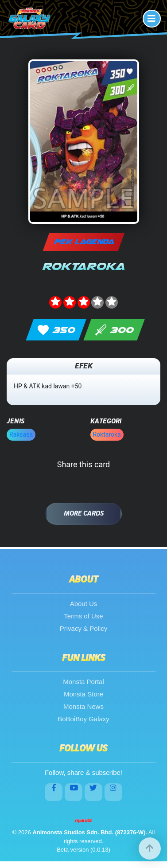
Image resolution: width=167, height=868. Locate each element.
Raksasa (21, 434)
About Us (84, 604)
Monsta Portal (83, 682)
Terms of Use (83, 616)
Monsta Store (83, 694)
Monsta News (83, 706)
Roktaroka (107, 434)
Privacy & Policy (84, 628)
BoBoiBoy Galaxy (83, 719)
